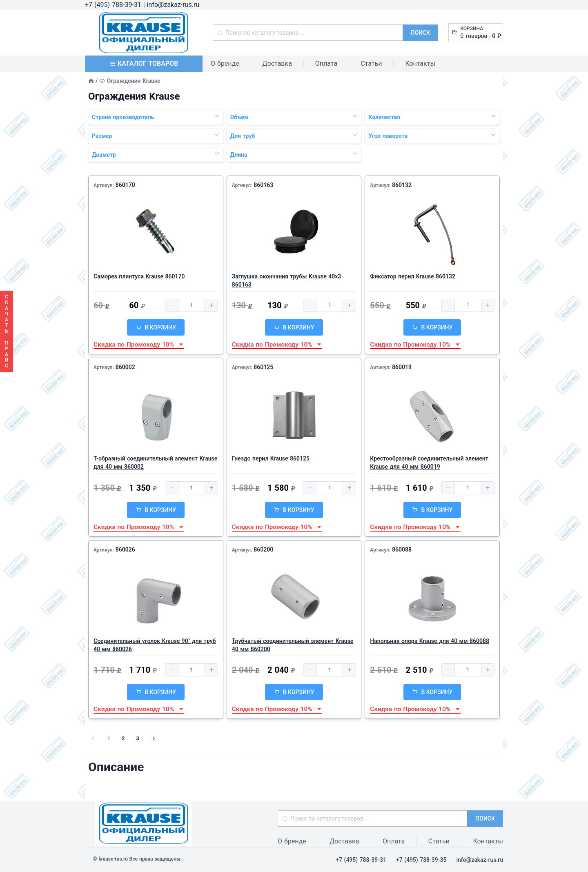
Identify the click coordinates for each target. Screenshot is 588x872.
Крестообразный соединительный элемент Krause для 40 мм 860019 (429, 463)
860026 (125, 549)
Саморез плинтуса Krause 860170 (139, 276)
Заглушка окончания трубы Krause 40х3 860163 (287, 280)
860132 (402, 185)
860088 (402, 549)
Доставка (277, 63)
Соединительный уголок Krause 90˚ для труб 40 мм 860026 (155, 645)
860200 (263, 549)
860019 (402, 367)
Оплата (326, 63)
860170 (125, 185)
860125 (263, 367)
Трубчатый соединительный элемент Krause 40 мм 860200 (293, 645)
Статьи (371, 63)
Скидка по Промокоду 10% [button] (139, 345)
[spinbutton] (192, 305)
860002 (125, 367)
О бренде (225, 63)
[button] (172, 305)
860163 (263, 185)
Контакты (420, 63)
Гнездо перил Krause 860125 (271, 458)
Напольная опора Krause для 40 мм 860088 (430, 641)
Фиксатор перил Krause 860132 (413, 276)
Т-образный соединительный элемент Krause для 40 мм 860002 (155, 463)
